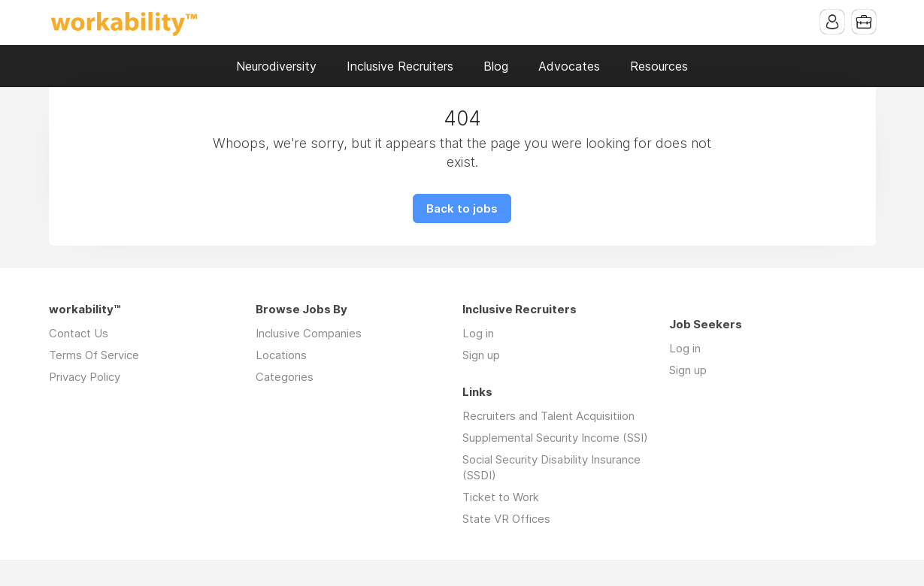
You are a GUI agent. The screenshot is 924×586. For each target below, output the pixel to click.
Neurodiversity (276, 66)
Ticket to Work (501, 497)
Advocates (569, 66)
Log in (478, 333)
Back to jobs (462, 208)
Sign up (481, 355)
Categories (285, 377)
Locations (281, 355)
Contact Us (79, 333)
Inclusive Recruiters (400, 66)
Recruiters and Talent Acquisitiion (548, 416)
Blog (496, 66)
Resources (659, 66)
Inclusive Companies (309, 333)
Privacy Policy (85, 377)
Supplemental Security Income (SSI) (555, 438)
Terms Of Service (94, 355)
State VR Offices (506, 519)
